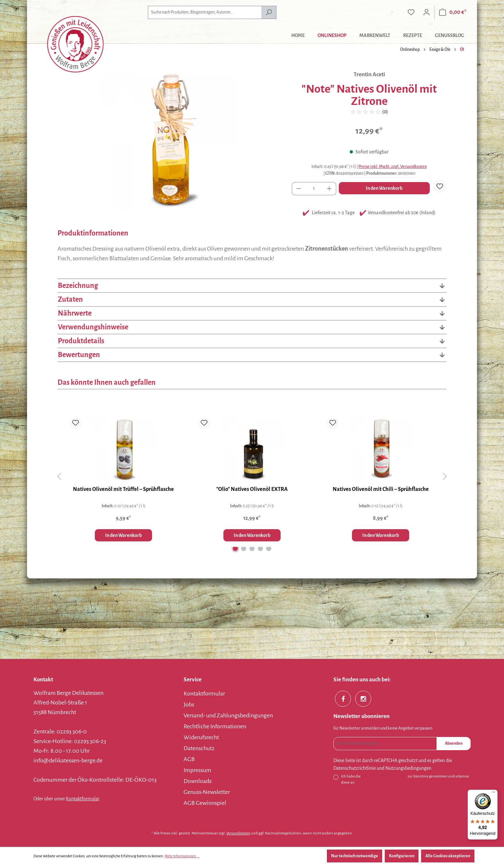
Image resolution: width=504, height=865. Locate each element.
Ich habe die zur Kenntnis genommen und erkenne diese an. (405, 779)
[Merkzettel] (411, 12)
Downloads (198, 781)
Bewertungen (252, 355)
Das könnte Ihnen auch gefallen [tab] (107, 382)
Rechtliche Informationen (215, 726)
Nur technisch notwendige (355, 856)
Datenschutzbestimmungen (384, 776)
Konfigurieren (402, 856)
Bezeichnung (252, 286)
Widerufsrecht (201, 737)
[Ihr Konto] (427, 12)
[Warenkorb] (453, 12)
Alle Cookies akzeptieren (448, 856)
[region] (168, 140)
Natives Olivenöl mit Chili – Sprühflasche (381, 489)
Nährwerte (252, 313)
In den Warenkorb (384, 188)
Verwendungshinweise (252, 327)
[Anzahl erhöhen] (329, 189)
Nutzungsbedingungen (408, 768)
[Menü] (494, 794)
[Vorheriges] (59, 477)
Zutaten (252, 299)
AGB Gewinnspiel (205, 803)
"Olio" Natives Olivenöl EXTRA (252, 489)
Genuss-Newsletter (207, 792)
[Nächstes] (445, 477)
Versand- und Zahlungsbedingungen (228, 715)
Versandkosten (238, 833)
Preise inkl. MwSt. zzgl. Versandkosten (393, 167)
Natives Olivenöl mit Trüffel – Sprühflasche (123, 489)
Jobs (189, 704)
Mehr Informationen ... (182, 856)
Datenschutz (199, 748)
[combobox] (205, 12)
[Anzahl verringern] (299, 189)
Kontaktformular (82, 799)
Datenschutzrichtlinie (355, 768)
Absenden (454, 743)
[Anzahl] (314, 189)
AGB (189, 759)
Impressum (197, 770)
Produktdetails (252, 341)
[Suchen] (269, 12)
